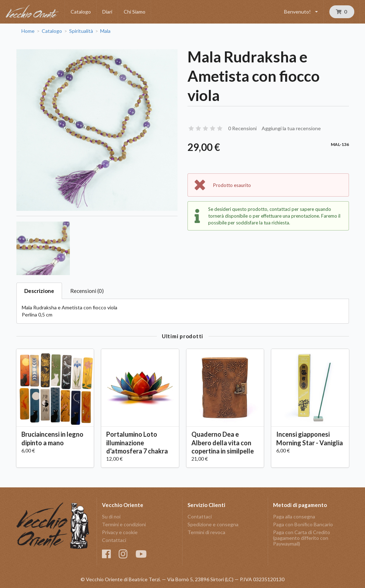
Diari (107, 12)
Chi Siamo (135, 12)
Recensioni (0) (87, 291)
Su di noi (111, 517)
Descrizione (39, 291)
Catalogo (81, 12)
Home (28, 31)
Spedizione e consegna (213, 524)
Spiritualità (81, 31)
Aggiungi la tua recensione (291, 128)
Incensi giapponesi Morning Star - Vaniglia (310, 438)
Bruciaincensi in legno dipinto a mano (52, 438)
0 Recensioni (242, 128)
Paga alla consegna (294, 517)
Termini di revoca (206, 532)
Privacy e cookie (120, 532)
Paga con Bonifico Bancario (303, 524)
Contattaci (114, 540)
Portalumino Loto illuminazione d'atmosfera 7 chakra (137, 442)
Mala (105, 31)
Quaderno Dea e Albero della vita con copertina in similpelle (223, 442)
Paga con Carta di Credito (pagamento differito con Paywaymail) (302, 538)
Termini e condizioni (124, 524)
